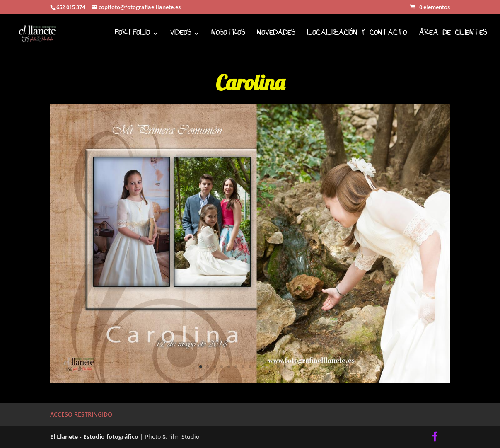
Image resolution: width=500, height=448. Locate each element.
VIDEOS (181, 36)
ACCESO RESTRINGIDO (81, 414)
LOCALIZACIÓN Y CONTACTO (357, 36)
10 (264, 367)
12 (278, 367)
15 (299, 367)
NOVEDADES (276, 36)
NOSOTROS (228, 36)
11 (271, 367)
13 (285, 367)
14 (292, 367)
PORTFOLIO (132, 36)
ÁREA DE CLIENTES (453, 36)
